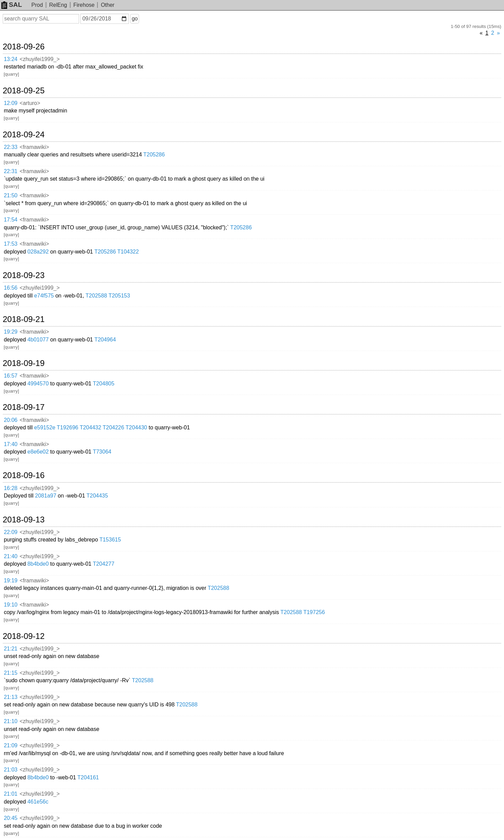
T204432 (90, 427)
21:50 (11, 195)
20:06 (11, 420)
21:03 (11, 770)
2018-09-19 (24, 363)
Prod (37, 5)
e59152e (45, 427)
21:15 (11, 673)
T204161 (88, 777)
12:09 (11, 103)
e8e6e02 (38, 452)
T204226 (113, 427)
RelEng (58, 5)
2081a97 (46, 496)
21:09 (11, 745)
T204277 (103, 564)
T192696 (68, 427)
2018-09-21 (24, 319)
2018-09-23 (24, 275)
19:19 (11, 581)
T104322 (128, 252)
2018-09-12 (24, 636)
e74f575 (44, 296)
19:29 (11, 332)
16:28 (11, 488)
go (135, 19)
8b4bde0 (38, 564)
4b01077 (38, 340)
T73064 (102, 452)
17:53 (11, 244)
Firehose (84, 5)
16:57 (11, 376)
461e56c (38, 802)
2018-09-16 (24, 475)
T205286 (154, 155)
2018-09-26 (24, 47)
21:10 (11, 721)
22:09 (11, 532)
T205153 (119, 296)
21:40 (11, 556)
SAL (12, 5)
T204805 (103, 384)
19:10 (11, 605)
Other (108, 5)
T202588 (96, 296)
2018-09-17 (24, 407)
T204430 (136, 427)
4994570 (38, 384)
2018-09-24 (24, 135)
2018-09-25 (24, 91)
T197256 (314, 612)
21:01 (11, 794)
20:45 (11, 818)
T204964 (105, 340)
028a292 (38, 252)
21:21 (11, 649)
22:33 (11, 147)
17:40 (11, 444)
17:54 (11, 220)
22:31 (11, 171)
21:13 (11, 697)
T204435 (97, 496)
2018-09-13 (24, 520)
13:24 (11, 59)
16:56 (11, 288)
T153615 (110, 540)
